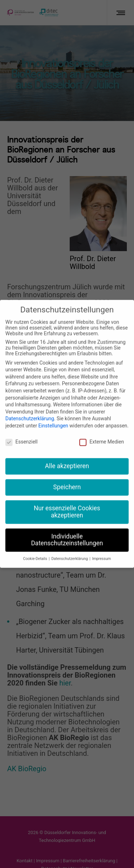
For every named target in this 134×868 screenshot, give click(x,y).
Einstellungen (53, 418)
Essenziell (21, 434)
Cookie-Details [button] (36, 551)
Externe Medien (101, 434)
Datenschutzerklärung (30, 411)
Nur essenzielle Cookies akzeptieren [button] (67, 504)
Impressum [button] (102, 551)
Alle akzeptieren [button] (67, 459)
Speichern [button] (67, 480)
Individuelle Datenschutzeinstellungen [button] (67, 532)
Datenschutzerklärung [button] (70, 551)
